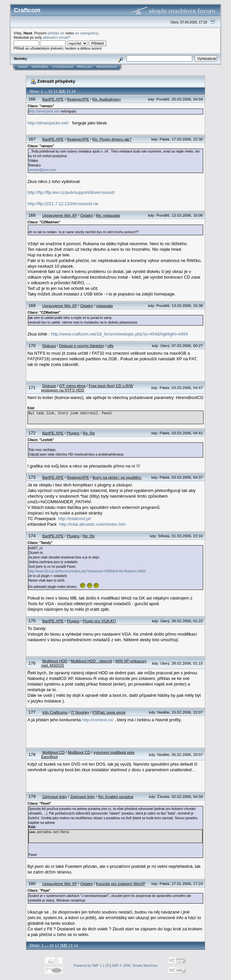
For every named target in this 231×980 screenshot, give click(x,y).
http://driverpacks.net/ (48, 123)
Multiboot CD (53, 752)
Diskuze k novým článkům (82, 346)
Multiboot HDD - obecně (91, 661)
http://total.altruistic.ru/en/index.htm (92, 524)
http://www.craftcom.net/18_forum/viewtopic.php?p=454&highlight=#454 (119, 334)
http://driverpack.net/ (45, 111)
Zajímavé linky (55, 797)
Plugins (73, 433)
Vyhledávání (63, 67)
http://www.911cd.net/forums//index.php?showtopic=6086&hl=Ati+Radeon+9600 (87, 571)
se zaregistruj (87, 33)
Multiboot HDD (55, 661)
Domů (23, 67)
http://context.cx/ (98, 720)
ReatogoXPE (78, 99)
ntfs (111, 346)
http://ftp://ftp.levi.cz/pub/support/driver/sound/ (71, 192)
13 (68, 91)
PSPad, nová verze (109, 712)
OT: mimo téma (72, 386)
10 (50, 91)
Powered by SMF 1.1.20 (91, 966)
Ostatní (87, 215)
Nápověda (40, 67)
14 (74, 91)
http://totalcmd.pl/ (74, 519)
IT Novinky (80, 712)
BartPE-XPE (53, 99)
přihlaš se (56, 33)
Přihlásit (85, 67)
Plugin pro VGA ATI (99, 621)
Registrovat (107, 67)
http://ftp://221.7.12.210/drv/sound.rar (63, 204)
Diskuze (49, 346)
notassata (105, 306)
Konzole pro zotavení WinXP (121, 884)
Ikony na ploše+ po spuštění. (117, 477)
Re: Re (89, 433)
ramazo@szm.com (42, 170)
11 (55, 91)
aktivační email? (57, 37)
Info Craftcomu (55, 712)
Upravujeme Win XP (59, 215)
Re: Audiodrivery (107, 99)
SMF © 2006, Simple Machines (135, 966)
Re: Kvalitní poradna (116, 797)
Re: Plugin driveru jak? (112, 139)
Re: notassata (108, 215)
